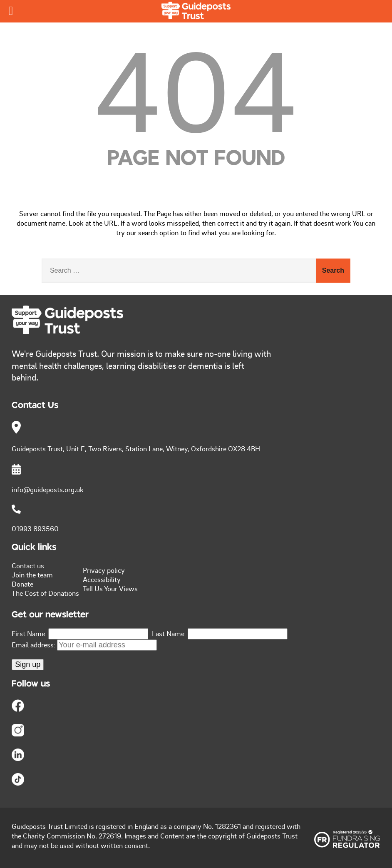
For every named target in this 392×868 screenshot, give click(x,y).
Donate (22, 584)
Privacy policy (104, 570)
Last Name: (169, 633)
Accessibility (102, 579)
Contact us (28, 565)
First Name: (29, 633)
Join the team (32, 575)
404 (196, 89)
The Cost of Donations (45, 593)
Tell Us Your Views (110, 588)
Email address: (84, 644)
